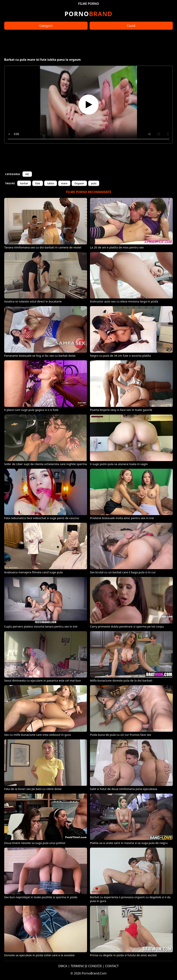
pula (94, 183)
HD (27, 174)
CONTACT (112, 966)
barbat (24, 183)
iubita (51, 183)
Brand (88, 14)
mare (64, 183)
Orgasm (79, 183)
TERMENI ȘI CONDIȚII (86, 966)
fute (38, 183)
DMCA (63, 966)
